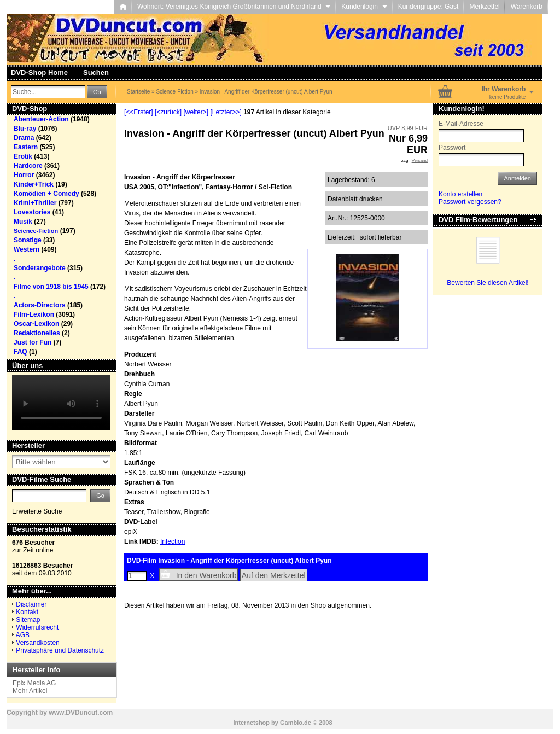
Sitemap (28, 620)
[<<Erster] (139, 112)
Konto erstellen (460, 194)
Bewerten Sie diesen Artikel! (488, 283)
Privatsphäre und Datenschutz (60, 650)
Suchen (96, 72)
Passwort (452, 148)
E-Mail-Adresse (461, 124)
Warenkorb (527, 7)
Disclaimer (31, 604)
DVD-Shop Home (39, 72)
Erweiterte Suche (37, 511)
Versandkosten (37, 643)
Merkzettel (484, 7)
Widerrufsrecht (37, 627)
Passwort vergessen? (470, 202)
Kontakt (27, 612)
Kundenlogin (364, 7)
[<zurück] (168, 112)
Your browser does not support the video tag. (61, 403)
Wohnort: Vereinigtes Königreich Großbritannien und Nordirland (234, 7)
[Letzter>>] (226, 112)
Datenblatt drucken (355, 199)
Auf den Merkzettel (274, 575)
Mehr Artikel (30, 691)
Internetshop (251, 723)
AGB (23, 635)
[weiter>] (196, 112)
